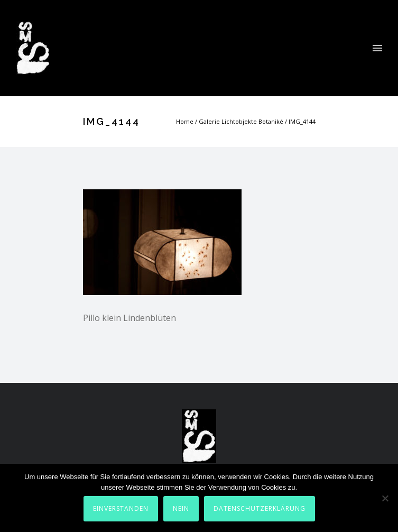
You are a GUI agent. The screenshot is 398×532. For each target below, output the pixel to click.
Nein (181, 508)
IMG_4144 (302, 121)
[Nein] (385, 498)
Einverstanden (121, 508)
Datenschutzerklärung (260, 508)
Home (185, 121)
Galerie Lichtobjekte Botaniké (241, 121)
